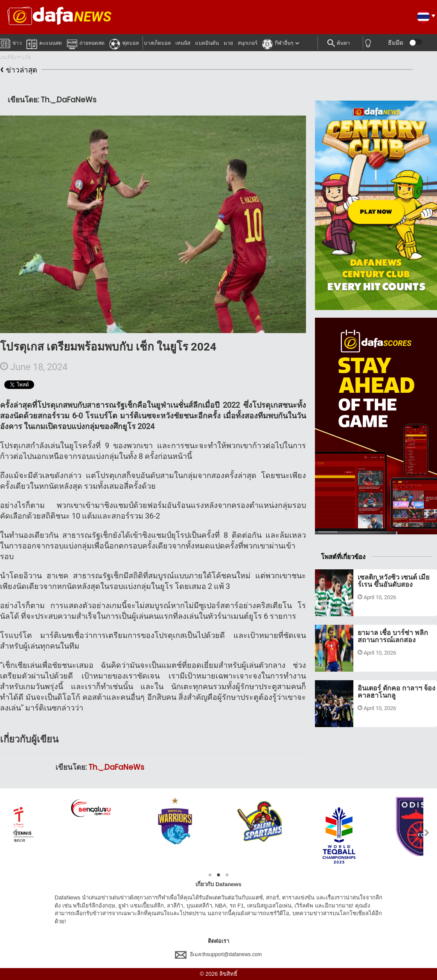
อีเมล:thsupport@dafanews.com (218, 954)
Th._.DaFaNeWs (116, 767)
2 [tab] (218, 875)
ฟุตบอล (124, 43)
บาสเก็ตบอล (157, 43)
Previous (10, 833)
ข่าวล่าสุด (19, 70)
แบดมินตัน (207, 43)
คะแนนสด (44, 43)
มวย (228, 43)
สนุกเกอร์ (248, 43)
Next (427, 833)
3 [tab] (227, 875)
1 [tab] (210, 875)
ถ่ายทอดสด (86, 43)
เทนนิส (183, 43)
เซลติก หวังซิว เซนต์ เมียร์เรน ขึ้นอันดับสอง (393, 581)
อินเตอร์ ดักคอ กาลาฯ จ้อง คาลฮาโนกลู (396, 692)
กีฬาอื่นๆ (278, 43)
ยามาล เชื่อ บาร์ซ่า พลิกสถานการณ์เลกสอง (393, 636)
